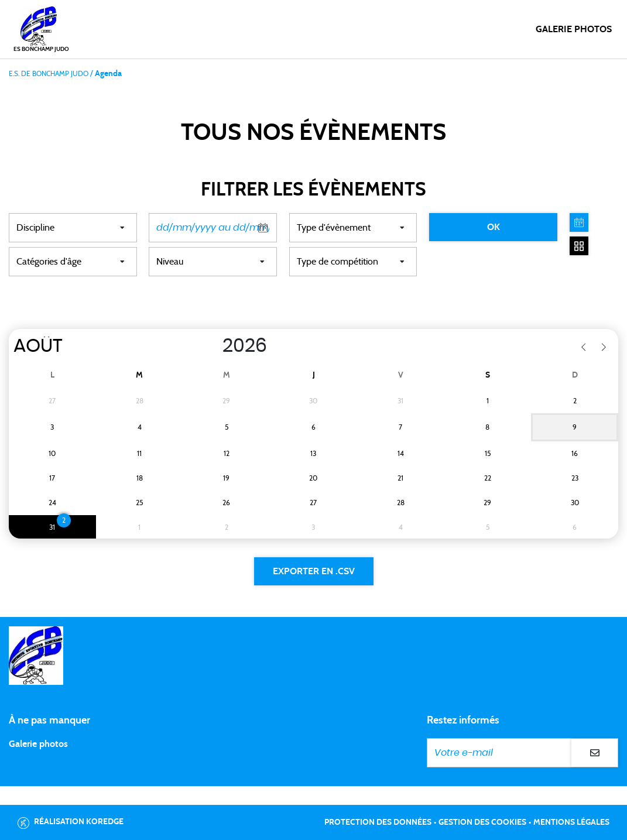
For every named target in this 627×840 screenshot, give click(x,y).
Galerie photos (574, 29)
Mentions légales (571, 822)
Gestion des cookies (482, 822)
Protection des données (378, 822)
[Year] (210, 346)
